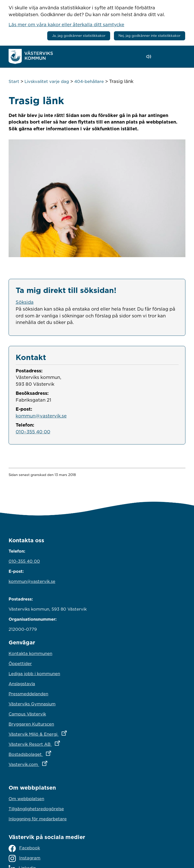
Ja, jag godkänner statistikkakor (79, 36)
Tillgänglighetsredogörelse (36, 809)
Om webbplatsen (26, 799)
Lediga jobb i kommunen (34, 674)
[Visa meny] (179, 56)
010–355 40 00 (33, 432)
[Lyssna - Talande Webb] (150, 57)
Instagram (25, 858)
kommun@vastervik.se (41, 416)
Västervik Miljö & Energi (60, 733)
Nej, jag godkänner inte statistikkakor (149, 36)
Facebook (24, 848)
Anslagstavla (22, 684)
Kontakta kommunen (30, 653)
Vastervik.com (50, 763)
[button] (163, 57)
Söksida (25, 302)
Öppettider (20, 664)
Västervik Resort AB (56, 743)
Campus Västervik (27, 714)
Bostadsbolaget (52, 753)
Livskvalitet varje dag (47, 81)
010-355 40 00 (24, 561)
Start (14, 81)
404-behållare (89, 81)
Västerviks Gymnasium (32, 704)
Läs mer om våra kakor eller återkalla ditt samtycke (66, 24)
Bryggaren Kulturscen (31, 724)
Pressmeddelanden (28, 694)
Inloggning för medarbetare (38, 819)
